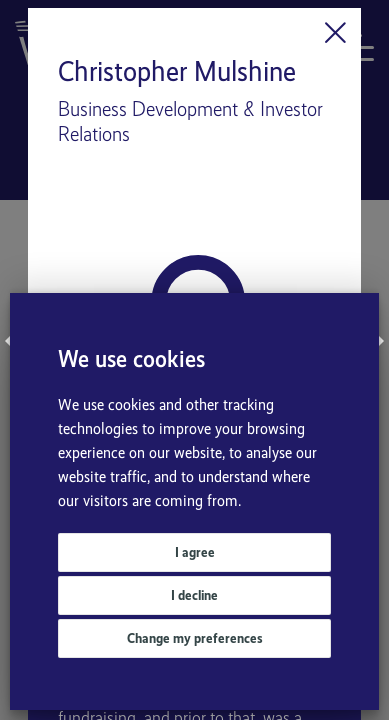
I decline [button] (194, 595)
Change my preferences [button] (195, 638)
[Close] (335, 33)
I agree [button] (195, 552)
